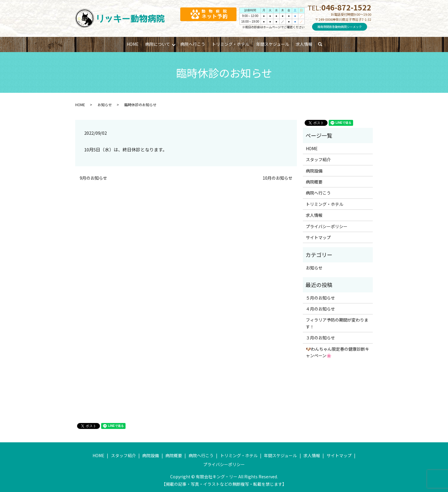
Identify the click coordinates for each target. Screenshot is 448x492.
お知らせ (105, 105)
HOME (133, 44)
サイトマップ (318, 237)
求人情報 (304, 44)
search (323, 44)
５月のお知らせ (320, 298)
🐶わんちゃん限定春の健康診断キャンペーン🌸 (337, 352)
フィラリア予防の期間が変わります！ (337, 323)
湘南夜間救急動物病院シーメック (339, 27)
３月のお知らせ (320, 338)
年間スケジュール (273, 44)
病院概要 (314, 182)
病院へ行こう (193, 44)
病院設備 (314, 171)
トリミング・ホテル (231, 44)
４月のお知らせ (320, 309)
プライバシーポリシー (327, 226)
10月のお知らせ (278, 178)
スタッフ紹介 (318, 159)
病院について (158, 44)
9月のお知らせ (93, 178)
